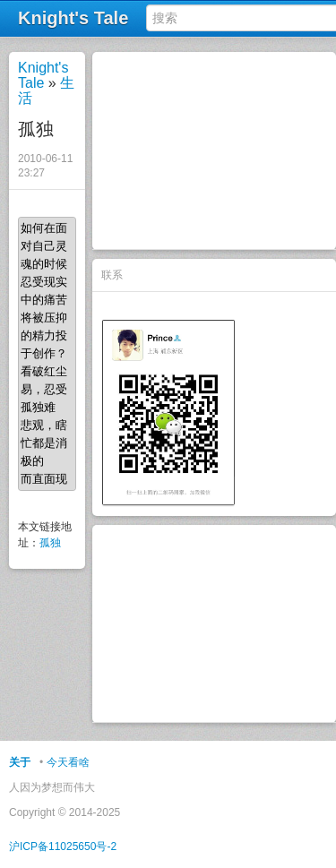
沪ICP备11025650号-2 (63, 847)
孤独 (50, 543)
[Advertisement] (214, 150)
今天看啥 (68, 762)
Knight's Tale (43, 75)
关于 (20, 762)
